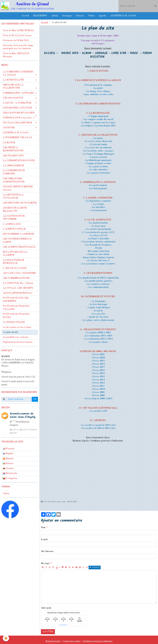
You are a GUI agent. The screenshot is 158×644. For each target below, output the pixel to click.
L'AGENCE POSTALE (14, 229)
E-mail (44, 540)
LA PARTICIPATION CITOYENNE (14, 218)
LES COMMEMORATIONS (16, 278)
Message (45, 563)
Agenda (102, 16)
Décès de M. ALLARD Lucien (17, 36)
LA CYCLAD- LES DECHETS (18, 288)
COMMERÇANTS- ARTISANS (18, 93)
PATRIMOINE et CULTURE (17, 108)
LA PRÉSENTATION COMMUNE (14, 172)
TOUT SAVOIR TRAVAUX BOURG (16, 316)
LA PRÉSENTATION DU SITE (19, 161)
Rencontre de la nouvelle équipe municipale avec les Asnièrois (18, 47)
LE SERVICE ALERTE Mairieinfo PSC (15, 210)
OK (35, 399)
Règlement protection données (18, 342)
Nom (43, 528)
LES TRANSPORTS (13, 156)
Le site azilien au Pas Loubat (17, 327)
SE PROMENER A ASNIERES (18, 234)
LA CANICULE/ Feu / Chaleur (18, 283)
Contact (80, 16)
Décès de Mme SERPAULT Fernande (16, 55)
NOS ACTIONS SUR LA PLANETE (15, 254)
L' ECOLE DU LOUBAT (15, 268)
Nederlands (10, 473)
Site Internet (47, 551)
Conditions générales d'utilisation (98, 641)
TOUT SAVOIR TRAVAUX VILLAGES (16, 308)
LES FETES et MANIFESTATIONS (13, 149)
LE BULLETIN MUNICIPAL (18, 293)
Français (9, 449)
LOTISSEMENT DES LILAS (17, 138)
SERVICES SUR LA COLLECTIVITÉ (13, 87)
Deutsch (8, 469)
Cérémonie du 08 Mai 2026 (16, 40)
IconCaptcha (63, 625)
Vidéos (91, 16)
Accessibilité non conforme (16, 337)
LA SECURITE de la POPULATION (13, 196)
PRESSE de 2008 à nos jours (17, 118)
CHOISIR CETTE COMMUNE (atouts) (18, 188)
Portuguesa (10, 478)
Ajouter (48, 632)
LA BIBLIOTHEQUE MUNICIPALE (13, 262)
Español (8, 459)
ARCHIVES (9, 128)
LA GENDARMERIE (13, 166)
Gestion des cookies (72, 641)
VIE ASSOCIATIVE (13, 98)
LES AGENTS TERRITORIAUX (19, 247)
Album (55, 16)
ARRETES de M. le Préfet (123, 16)
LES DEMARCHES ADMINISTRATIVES (14, 180)
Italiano (8, 463)
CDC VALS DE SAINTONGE (17, 123)
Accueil (25, 16)
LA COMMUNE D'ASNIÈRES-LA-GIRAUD (18, 74)
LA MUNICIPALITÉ (13, 80)
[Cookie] (6, 638)
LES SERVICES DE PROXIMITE (20, 203)
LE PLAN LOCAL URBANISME (19, 273)
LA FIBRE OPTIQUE (14, 322)
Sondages (67, 16)
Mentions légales (53, 641)
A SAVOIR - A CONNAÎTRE (17, 103)
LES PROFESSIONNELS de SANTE (17, 241)
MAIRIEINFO (40, 16)
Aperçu (95, 567)
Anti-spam (46, 608)
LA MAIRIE (9, 143)
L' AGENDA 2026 (12, 224)
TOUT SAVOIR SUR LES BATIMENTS (16, 300)
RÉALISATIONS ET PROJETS (19, 113)
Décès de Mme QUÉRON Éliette (18, 31)
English (8, 454)
